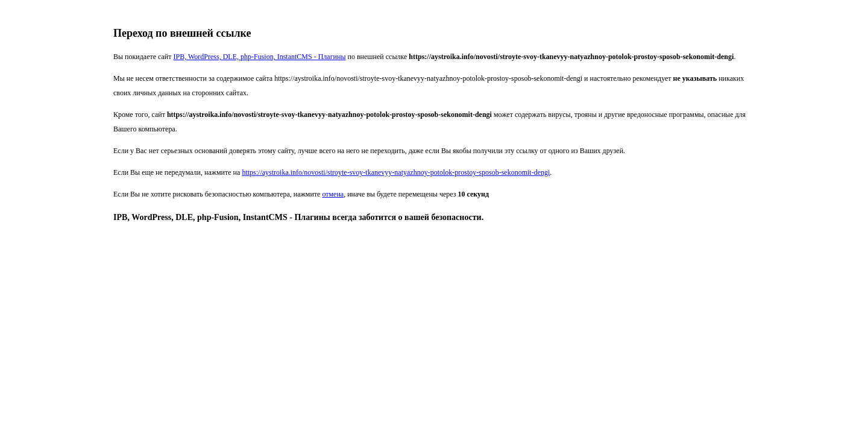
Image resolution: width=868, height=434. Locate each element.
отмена (333, 194)
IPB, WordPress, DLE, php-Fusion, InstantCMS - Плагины (260, 57)
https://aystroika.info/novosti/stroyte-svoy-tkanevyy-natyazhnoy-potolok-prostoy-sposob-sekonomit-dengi (396, 172)
